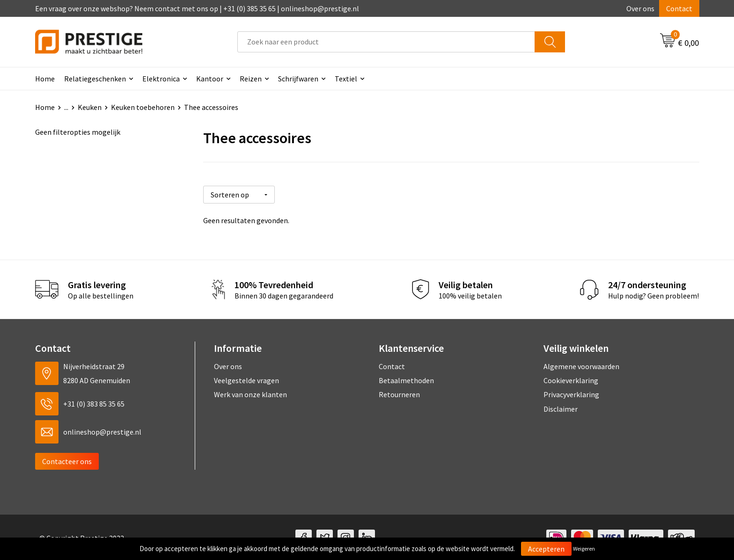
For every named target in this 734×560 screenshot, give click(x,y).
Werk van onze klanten (250, 393)
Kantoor (210, 79)
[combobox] (386, 42)
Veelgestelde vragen (246, 379)
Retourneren (399, 393)
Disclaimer (561, 408)
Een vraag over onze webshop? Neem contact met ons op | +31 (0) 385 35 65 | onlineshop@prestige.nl (197, 8)
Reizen (251, 79)
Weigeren (584, 549)
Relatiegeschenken (95, 79)
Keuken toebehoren (143, 107)
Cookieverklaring (571, 379)
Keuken (90, 107)
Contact (679, 8)
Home (45, 79)
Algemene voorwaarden (581, 365)
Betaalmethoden (406, 379)
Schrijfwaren (298, 79)
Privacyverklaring (571, 393)
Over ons (640, 8)
